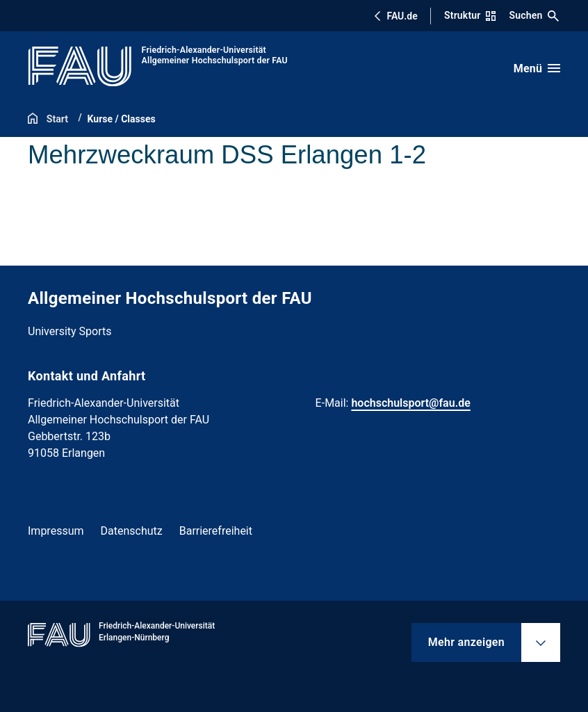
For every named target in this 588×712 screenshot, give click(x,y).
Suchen (534, 16)
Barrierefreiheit (216, 531)
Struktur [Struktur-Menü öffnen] (470, 15)
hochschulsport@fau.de (410, 403)
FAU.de (395, 16)
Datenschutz (132, 531)
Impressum (56, 531)
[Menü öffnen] (537, 68)
